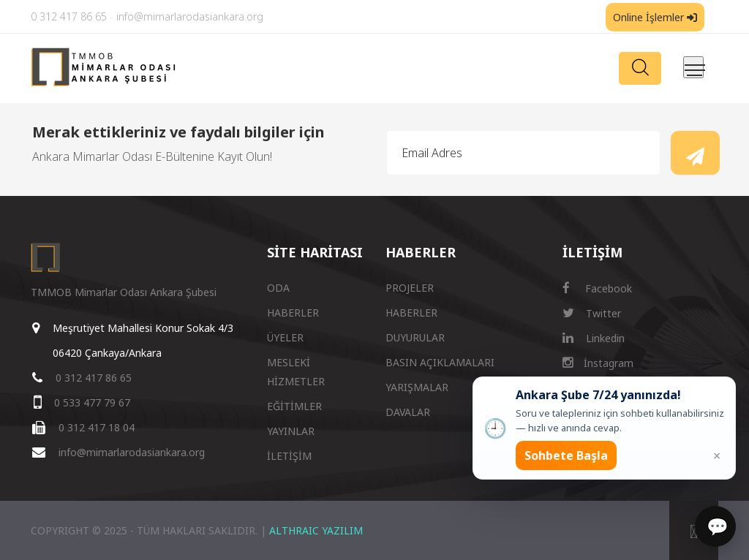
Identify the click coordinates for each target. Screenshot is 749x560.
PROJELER (410, 288)
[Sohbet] (715, 526)
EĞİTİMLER (294, 406)
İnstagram (598, 363)
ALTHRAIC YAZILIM (316, 530)
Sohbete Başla (566, 455)
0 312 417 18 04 (97, 427)
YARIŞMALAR (417, 387)
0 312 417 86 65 (69, 16)
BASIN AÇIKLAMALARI (440, 362)
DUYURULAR (415, 337)
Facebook (597, 288)
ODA (278, 288)
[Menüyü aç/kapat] (693, 67)
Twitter (592, 313)
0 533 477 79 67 (92, 402)
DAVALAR (408, 412)
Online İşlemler (655, 17)
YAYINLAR (291, 431)
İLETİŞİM (289, 456)
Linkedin (594, 338)
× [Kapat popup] (717, 455)
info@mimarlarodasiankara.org (190, 16)
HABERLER (293, 313)
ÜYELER (285, 337)
